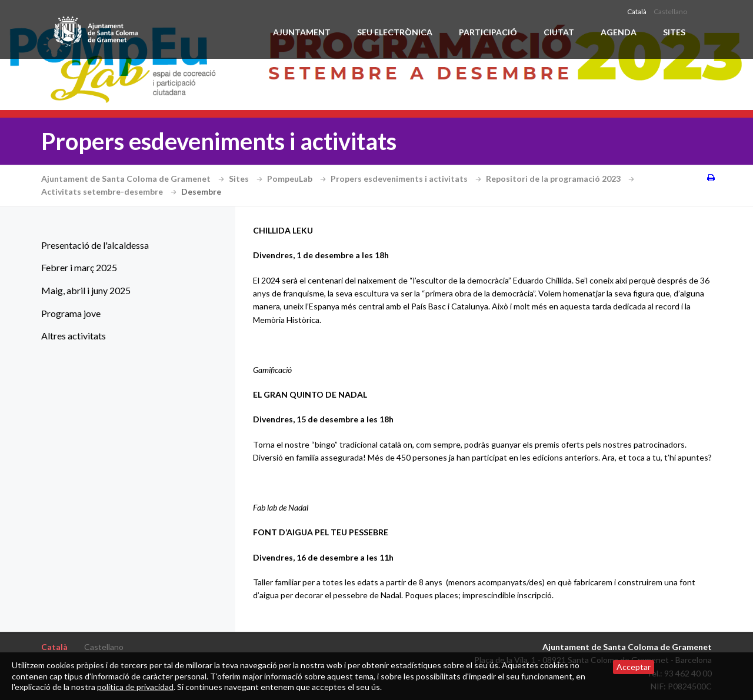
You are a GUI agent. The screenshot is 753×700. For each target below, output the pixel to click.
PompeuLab (298, 179)
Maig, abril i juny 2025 (86, 290)
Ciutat (559, 32)
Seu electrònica (395, 32)
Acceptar (634, 667)
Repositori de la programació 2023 (562, 179)
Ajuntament (302, 32)
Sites (674, 32)
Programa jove (71, 313)
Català (637, 11)
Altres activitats (74, 336)
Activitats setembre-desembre (110, 191)
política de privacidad (135, 687)
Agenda (619, 32)
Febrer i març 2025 (79, 267)
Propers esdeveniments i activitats (407, 179)
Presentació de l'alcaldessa (95, 245)
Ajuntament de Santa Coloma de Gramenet (134, 179)
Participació (488, 32)
